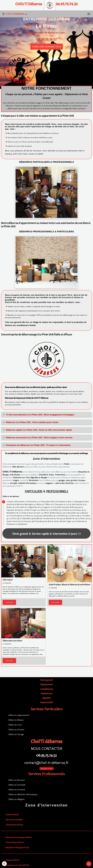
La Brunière (20, 507)
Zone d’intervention (46, 459)
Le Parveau (77, 510)
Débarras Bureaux (17, 780)
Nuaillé (37, 519)
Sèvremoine (34, 480)
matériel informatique (27, 483)
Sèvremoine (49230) (14, 820)
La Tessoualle (44, 502)
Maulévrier (70, 519)
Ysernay (60, 519)
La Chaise (22, 513)
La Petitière (61, 516)
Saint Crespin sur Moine (36, 510)
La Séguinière (32, 507)
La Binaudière (71, 513)
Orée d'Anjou (15, 475)
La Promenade (14, 516)
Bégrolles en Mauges (39, 478)
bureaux (82, 480)
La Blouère (84, 513)
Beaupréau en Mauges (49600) (19, 837)
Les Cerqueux (26, 521)
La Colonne (72, 516)
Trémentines (60, 475)
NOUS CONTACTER (47, 749)
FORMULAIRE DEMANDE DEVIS (47, 47)
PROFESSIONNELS (57, 491)
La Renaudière (47, 516)
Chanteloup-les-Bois (43, 521)
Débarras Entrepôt (17, 785)
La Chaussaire (58, 504)
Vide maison (8, 580)
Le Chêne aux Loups (31, 516)
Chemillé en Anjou (46, 475)
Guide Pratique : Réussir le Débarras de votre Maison (69, 585)
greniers (74, 480)
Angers (16, 480)
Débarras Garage (16, 734)
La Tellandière (25, 519)
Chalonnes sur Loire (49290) (17, 865)
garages (62, 480)
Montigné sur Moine (33, 504)
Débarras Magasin (16, 799)
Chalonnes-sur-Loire (21, 478)
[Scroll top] (89, 864)
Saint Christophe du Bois (61, 502)
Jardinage (84, 453)
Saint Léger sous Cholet (72, 521)
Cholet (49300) (12, 815)
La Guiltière (54, 510)
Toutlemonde (48, 519)
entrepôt (14, 483)
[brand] (14, 14)
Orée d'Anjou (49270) (15, 842)
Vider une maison (54, 592)
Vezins (57, 521)
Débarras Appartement (19, 715)
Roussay (75, 507)
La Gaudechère (21, 524)
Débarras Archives (17, 790)
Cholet (66, 464)
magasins (49, 483)
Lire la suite (9, 602)
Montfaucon (57, 513)
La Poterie (65, 510)
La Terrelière (85, 516)
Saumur (21, 510)
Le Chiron (13, 519)
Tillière (47, 504)
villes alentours (18, 467)
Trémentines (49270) (14, 825)
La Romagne (78, 502)
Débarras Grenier (16, 729)
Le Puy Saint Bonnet (74, 504)
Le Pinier (81, 519)
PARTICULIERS (34, 491)
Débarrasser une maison (12, 641)
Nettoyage (64, 453)
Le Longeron (45, 507)
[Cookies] (4, 864)
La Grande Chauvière (61, 507)
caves (68, 480)
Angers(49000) (12, 860)
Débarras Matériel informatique (23, 794)
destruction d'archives (64, 483)
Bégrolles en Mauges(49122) (17, 847)
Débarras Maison (16, 720)
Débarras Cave (15, 725)
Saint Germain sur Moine (39, 513)
